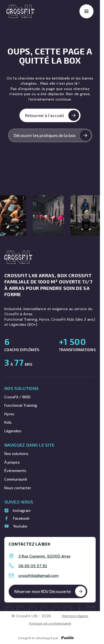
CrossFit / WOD (17, 397)
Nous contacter (18, 488)
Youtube (20, 526)
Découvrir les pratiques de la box (52, 135)
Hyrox (9, 414)
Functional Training (21, 405)
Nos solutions (16, 453)
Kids (8, 422)
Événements (15, 470)
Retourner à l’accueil (52, 115)
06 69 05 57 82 (33, 566)
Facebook (21, 518)
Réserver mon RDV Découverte (50, 591)
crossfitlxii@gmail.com (38, 576)
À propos (12, 462)
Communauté (16, 479)
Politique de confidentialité (50, 624)
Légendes (13, 431)
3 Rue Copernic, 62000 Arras (44, 556)
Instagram (22, 510)
